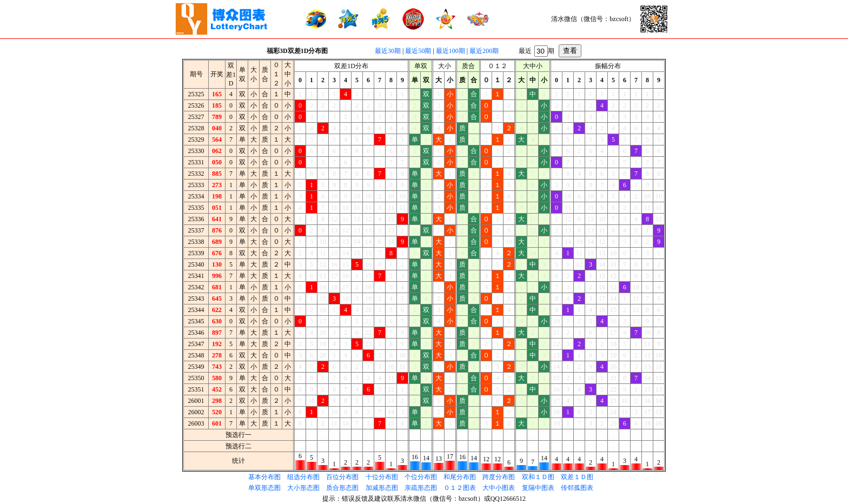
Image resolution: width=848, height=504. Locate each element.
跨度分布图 (499, 477)
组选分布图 (303, 477)
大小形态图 (303, 488)
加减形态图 (382, 488)
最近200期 (484, 51)
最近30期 (388, 51)
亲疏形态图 (421, 488)
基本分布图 (264, 477)
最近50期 (418, 51)
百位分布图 (342, 477)
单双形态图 (264, 488)
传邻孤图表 (577, 488)
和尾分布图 (460, 477)
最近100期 (451, 51)
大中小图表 (499, 488)
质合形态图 (342, 488)
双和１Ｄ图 (538, 477)
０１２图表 (460, 488)
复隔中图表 (538, 488)
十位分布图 (382, 477)
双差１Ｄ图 (577, 477)
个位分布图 (421, 477)
